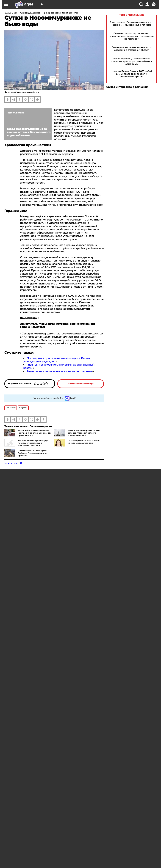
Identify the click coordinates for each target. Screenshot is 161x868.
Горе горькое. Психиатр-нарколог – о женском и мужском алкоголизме (132, 24)
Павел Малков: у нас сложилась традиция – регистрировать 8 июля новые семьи (132, 61)
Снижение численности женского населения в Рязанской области (132, 49)
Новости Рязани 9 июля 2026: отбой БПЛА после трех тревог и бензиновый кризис (132, 74)
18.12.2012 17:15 (11, 13)
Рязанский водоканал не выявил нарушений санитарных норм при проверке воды (35, 433)
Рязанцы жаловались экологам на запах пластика (59, 371)
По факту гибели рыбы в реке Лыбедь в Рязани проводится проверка (32, 453)
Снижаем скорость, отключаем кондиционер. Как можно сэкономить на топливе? (131, 36)
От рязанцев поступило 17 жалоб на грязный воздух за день (84, 442)
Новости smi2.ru (15, 463)
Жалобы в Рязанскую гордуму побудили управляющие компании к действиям (33, 443)
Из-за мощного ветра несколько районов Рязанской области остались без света (84, 433)
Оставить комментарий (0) (81, 384)
